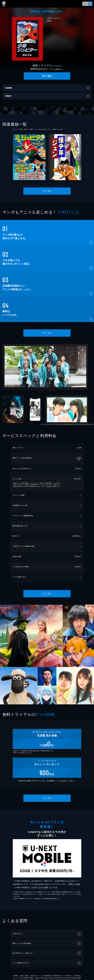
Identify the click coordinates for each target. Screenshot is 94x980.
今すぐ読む (47, 76)
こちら (49, 486)
